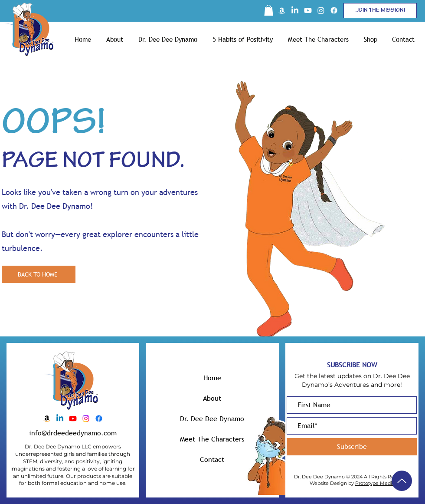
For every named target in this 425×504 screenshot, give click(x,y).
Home (212, 378)
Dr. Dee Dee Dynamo (212, 418)
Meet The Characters (212, 439)
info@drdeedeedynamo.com (73, 433)
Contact (212, 459)
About (212, 398)
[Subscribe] (352, 447)
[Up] (402, 481)
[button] (269, 10)
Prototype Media (375, 483)
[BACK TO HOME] (39, 274)
